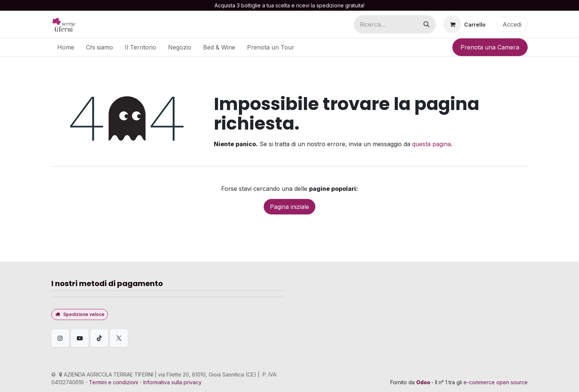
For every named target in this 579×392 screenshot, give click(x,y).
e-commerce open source (496, 382)
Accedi (512, 24)
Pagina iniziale (289, 207)
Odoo (424, 382)
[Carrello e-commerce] (465, 24)
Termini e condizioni (114, 382)
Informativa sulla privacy (172, 382)
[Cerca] (426, 24)
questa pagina (431, 144)
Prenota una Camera (490, 47)
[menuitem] (66, 47)
